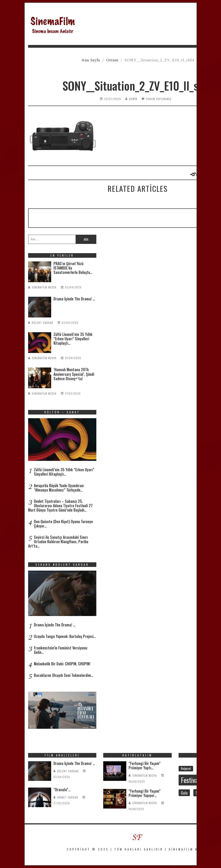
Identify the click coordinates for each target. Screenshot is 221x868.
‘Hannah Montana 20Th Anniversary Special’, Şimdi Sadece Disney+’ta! (74, 374)
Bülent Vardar (43, 323)
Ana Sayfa (91, 60)
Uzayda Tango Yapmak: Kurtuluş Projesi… (65, 636)
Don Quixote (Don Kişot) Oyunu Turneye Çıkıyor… (63, 524)
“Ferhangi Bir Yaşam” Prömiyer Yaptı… (145, 766)
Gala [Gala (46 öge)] (184, 793)
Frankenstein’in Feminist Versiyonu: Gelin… (61, 650)
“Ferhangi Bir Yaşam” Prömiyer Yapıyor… (145, 793)
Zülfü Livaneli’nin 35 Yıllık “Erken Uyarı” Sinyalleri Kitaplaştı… (73, 339)
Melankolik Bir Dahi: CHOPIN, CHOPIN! (62, 664)
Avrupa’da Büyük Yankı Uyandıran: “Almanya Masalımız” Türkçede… (59, 488)
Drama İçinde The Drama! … (74, 299)
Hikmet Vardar (68, 797)
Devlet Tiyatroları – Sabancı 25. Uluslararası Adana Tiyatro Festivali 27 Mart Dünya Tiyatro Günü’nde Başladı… (60, 506)
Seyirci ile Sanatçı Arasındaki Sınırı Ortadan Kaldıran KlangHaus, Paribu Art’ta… (58, 542)
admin (133, 99)
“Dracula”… (62, 790)
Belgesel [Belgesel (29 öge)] (186, 768)
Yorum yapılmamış (159, 99)
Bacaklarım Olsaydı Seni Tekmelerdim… (64, 675)
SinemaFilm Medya (44, 287)
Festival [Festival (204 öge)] (190, 780)
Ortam (112, 60)
